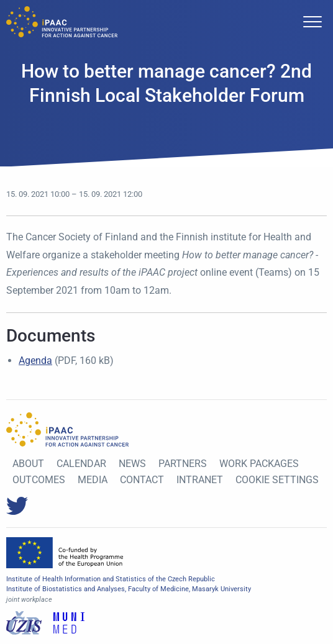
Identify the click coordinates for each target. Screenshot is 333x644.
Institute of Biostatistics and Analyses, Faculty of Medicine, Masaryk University (129, 589)
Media (93, 480)
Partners (183, 464)
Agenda (35, 361)
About (28, 464)
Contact (142, 480)
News (132, 464)
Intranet (200, 480)
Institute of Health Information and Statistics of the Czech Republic (111, 579)
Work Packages (259, 464)
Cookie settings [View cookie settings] (277, 480)
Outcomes (39, 480)
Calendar (81, 464)
